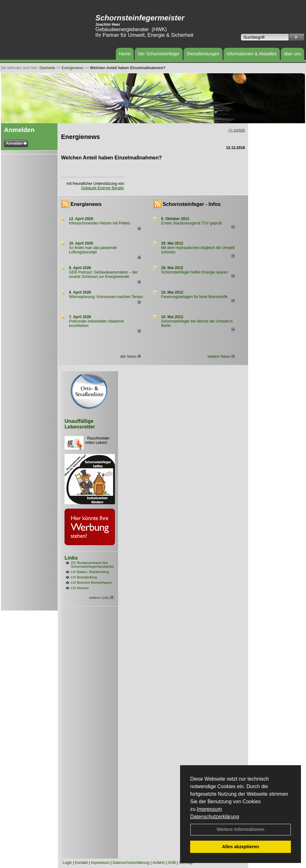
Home (125, 54)
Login (67, 863)
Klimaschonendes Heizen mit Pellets (99, 223)
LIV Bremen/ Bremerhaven (91, 583)
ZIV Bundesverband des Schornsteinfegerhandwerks (92, 565)
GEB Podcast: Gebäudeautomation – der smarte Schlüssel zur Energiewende (103, 274)
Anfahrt (159, 863)
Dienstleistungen (203, 54)
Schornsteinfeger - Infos (192, 204)
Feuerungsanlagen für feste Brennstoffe (194, 297)
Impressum (209, 809)
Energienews (86, 204)
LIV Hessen (80, 588)
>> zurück (237, 130)
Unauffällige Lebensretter (80, 424)
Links (71, 558)
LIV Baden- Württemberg (90, 572)
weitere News (221, 357)
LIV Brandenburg (84, 577)
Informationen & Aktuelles (252, 54)
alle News (130, 357)
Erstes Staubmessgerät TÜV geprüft (192, 223)
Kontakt (81, 863)
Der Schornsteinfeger (159, 54)
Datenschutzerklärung (215, 817)
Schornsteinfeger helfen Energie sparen (194, 272)
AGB (172, 863)
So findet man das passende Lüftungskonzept (93, 250)
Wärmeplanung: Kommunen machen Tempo (106, 297)
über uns (292, 54)
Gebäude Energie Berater (102, 188)
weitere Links (101, 598)
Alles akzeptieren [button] (241, 847)
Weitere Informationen (241, 829)
